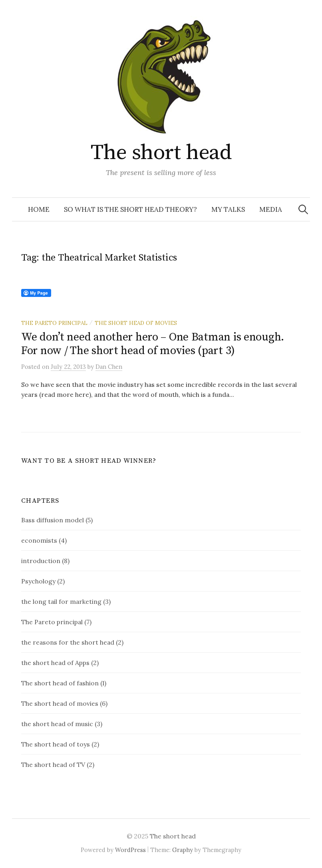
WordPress (130, 850)
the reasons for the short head (68, 642)
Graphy (183, 850)
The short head (161, 153)
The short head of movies (136, 323)
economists (39, 540)
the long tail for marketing (61, 601)
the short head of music (57, 724)
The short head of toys (56, 744)
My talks (228, 209)
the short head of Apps (55, 663)
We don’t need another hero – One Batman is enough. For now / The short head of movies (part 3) (153, 344)
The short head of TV (53, 764)
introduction (41, 561)
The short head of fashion (60, 683)
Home (39, 209)
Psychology (38, 581)
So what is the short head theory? (130, 209)
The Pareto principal (54, 323)
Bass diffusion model (53, 520)
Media (271, 209)
